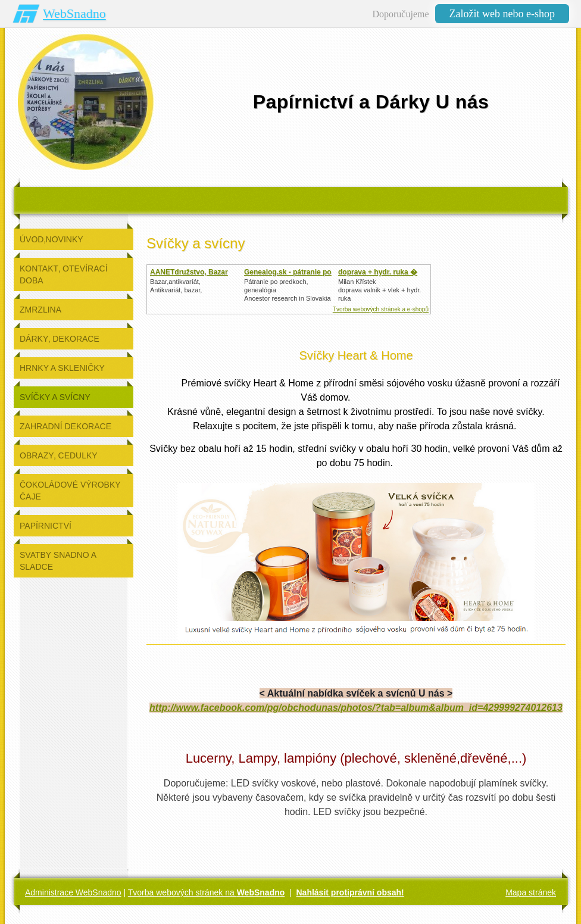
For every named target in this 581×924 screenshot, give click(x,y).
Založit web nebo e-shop (502, 14)
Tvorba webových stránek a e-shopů (381, 309)
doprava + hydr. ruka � (378, 272)
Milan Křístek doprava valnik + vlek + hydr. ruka (379, 290)
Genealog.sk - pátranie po (288, 272)
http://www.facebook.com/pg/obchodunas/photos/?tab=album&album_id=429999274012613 (356, 708)
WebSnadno (74, 13)
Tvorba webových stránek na (207, 892)
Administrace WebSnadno (73, 892)
